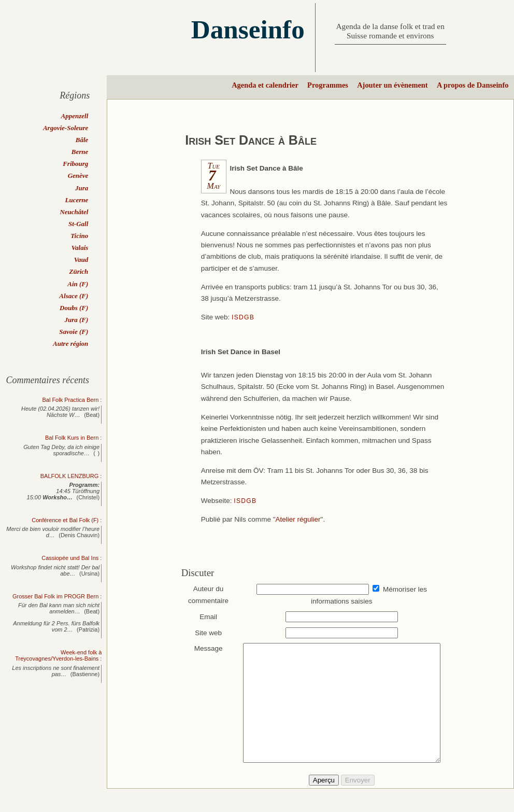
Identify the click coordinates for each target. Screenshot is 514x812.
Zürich (78, 271)
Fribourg (75, 164)
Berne (80, 152)
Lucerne (77, 200)
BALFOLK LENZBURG (69, 476)
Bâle (82, 140)
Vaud (81, 260)
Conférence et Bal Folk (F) (65, 520)
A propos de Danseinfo (473, 85)
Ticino (79, 236)
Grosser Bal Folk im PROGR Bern (55, 596)
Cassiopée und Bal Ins (70, 558)
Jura (82, 188)
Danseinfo (248, 29)
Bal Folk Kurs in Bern (72, 438)
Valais (80, 248)
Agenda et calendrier (265, 85)
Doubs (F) (74, 308)
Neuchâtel (74, 212)
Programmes (328, 85)
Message (203, 648)
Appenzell (75, 116)
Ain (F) (78, 284)
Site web (204, 633)
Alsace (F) (74, 296)
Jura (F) (76, 320)
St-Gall (78, 224)
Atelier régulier (298, 519)
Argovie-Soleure (66, 128)
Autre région (70, 344)
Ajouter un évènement (392, 85)
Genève (78, 176)
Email (204, 617)
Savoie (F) (74, 332)
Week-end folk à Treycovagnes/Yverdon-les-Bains (58, 655)
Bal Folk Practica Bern (70, 400)
